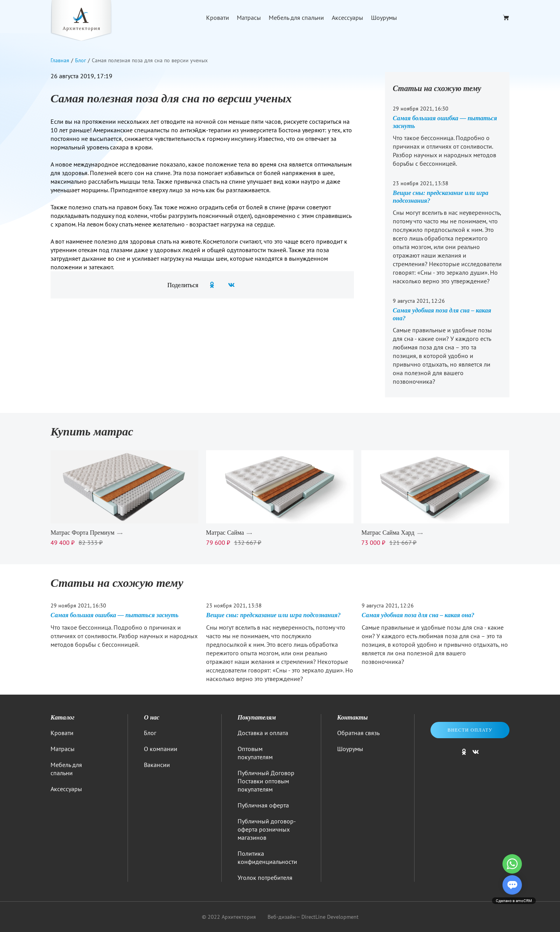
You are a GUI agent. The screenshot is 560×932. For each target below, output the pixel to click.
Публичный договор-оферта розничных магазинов (267, 829)
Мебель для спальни (296, 18)
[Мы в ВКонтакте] (476, 755)
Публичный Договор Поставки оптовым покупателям (266, 781)
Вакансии (157, 765)
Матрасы (249, 18)
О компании (161, 749)
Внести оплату (470, 730)
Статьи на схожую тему (437, 88)
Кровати (218, 18)
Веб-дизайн (282, 917)
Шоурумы (384, 18)
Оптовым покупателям (255, 753)
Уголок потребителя (265, 878)
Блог (150, 733)
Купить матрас (92, 431)
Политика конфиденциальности (267, 857)
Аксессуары (347, 18)
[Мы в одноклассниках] (464, 755)
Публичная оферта (263, 805)
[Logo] (81, 21)
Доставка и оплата (263, 733)
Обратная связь (358, 733)
